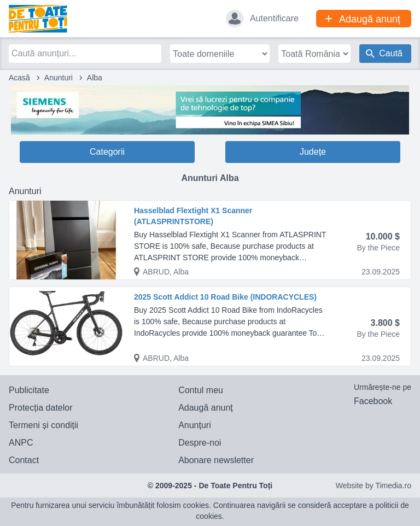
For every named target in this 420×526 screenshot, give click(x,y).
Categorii (107, 152)
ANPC (21, 443)
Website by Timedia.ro (374, 486)
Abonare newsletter (216, 460)
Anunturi (59, 78)
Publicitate (29, 390)
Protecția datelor (41, 408)
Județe (313, 152)
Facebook (373, 401)
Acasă (19, 78)
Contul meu (201, 390)
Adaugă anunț (206, 408)
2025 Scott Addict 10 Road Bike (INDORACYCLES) (225, 297)
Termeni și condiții (43, 425)
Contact (24, 460)
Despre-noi (200, 443)
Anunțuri (195, 425)
